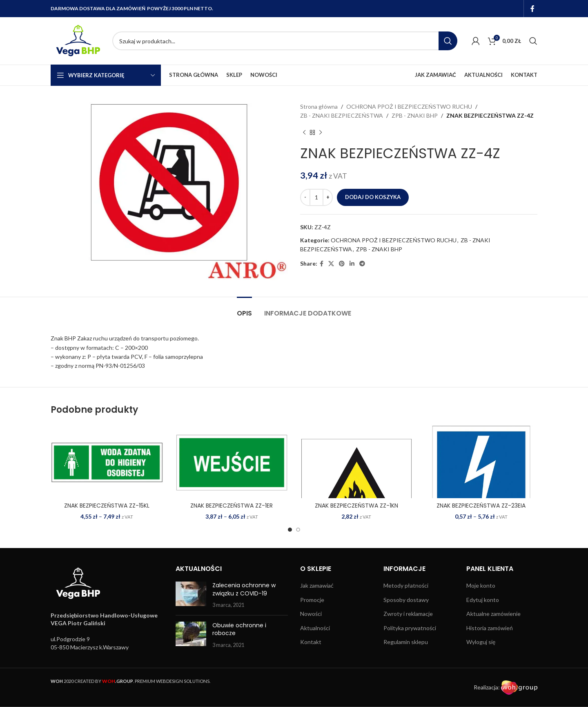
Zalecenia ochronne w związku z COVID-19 (244, 589)
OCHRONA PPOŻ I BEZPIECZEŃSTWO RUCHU (409, 106)
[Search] (285, 41)
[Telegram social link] (362, 264)
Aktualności (315, 628)
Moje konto (481, 585)
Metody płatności (406, 585)
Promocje (312, 600)
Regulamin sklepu (406, 642)
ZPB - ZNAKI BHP (415, 115)
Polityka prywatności (410, 628)
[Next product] (321, 133)
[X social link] (331, 264)
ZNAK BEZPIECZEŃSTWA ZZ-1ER (232, 506)
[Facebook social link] (533, 9)
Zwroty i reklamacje (408, 614)
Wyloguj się (481, 642)
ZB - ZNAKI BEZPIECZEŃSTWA (342, 115)
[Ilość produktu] (316, 197)
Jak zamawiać (317, 585)
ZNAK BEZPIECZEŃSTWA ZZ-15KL (107, 506)
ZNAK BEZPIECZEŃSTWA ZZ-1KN (356, 506)
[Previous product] (304, 133)
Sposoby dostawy (406, 600)
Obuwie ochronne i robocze (239, 629)
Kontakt (311, 642)
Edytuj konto (483, 600)
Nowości (311, 614)
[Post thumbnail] (191, 595)
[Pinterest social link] (342, 264)
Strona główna (319, 106)
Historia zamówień (490, 628)
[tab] (244, 309)
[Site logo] (77, 40)
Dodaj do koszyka (373, 197)
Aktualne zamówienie (493, 614)
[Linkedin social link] (352, 264)
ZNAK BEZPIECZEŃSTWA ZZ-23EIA (481, 506)
